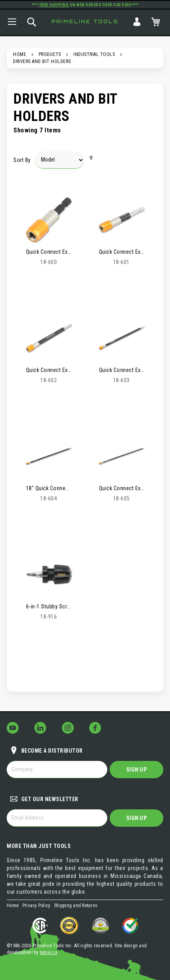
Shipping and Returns (76, 906)
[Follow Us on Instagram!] (68, 728)
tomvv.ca (49, 952)
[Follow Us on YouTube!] (13, 728)
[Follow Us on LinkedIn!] (40, 728)
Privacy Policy (36, 906)
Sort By (22, 160)
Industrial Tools (94, 54)
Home (20, 54)
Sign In (137, 22)
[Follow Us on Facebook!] (95, 728)
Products (50, 54)
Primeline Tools (85, 21)
